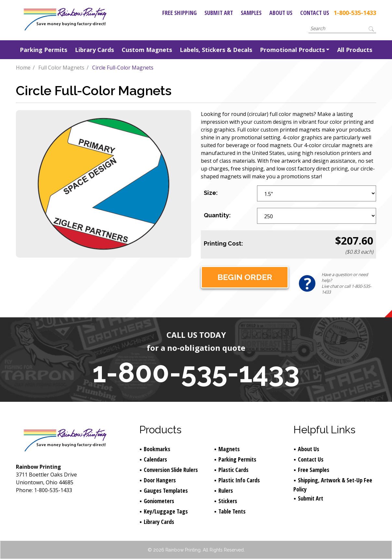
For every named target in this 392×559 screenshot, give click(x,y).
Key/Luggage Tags (166, 511)
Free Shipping (179, 13)
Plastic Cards (233, 470)
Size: (211, 193)
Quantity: (217, 215)
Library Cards (94, 50)
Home (23, 68)
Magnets (229, 449)
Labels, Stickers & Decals (216, 50)
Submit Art (219, 13)
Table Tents (232, 511)
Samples (251, 13)
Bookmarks (157, 449)
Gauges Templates (166, 490)
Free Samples (314, 470)
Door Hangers (160, 480)
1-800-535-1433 (355, 13)
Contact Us (315, 13)
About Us (281, 13)
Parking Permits (43, 50)
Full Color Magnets (61, 68)
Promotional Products (292, 50)
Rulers (226, 490)
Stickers (228, 501)
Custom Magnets (147, 50)
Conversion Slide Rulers (171, 470)
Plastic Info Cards (239, 480)
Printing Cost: (223, 243)
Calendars (155, 459)
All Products (355, 50)
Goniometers (159, 501)
